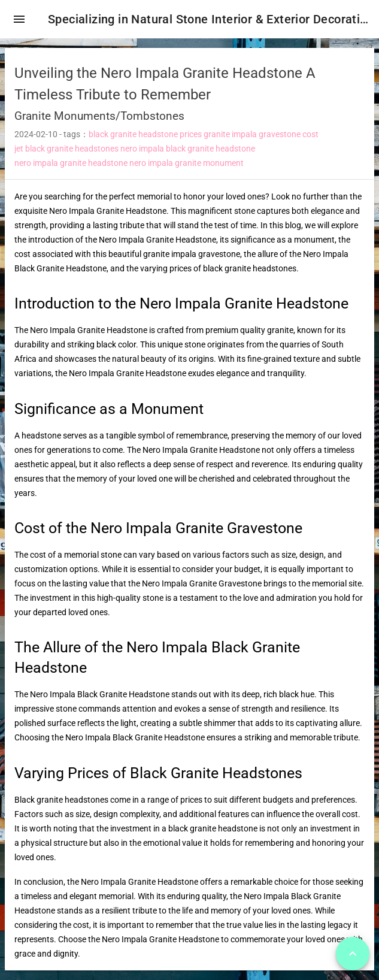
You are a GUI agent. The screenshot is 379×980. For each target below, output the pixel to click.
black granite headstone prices (145, 134)
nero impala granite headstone (71, 163)
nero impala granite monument (187, 163)
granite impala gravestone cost (261, 134)
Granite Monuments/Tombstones (99, 116)
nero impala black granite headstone (188, 149)
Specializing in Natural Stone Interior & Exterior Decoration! (209, 19)
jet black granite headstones (66, 149)
